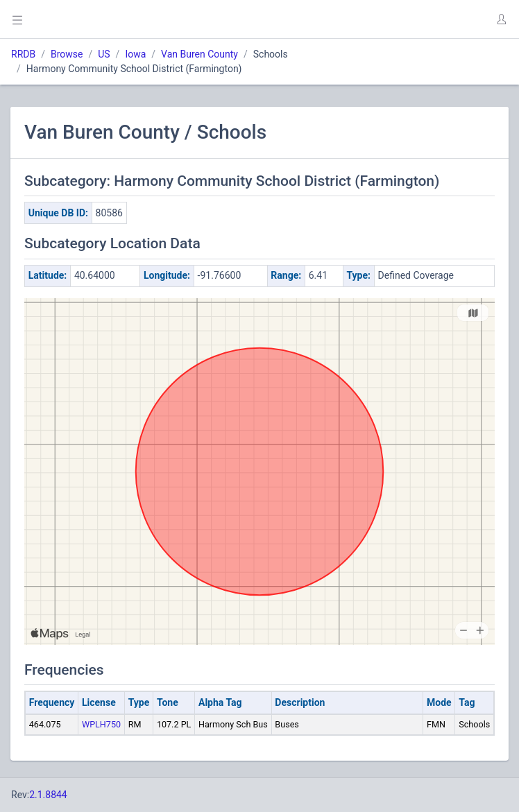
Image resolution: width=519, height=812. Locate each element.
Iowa (135, 54)
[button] (501, 19)
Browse (67, 54)
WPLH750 (101, 724)
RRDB (23, 54)
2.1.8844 (48, 795)
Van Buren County (199, 54)
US (104, 54)
